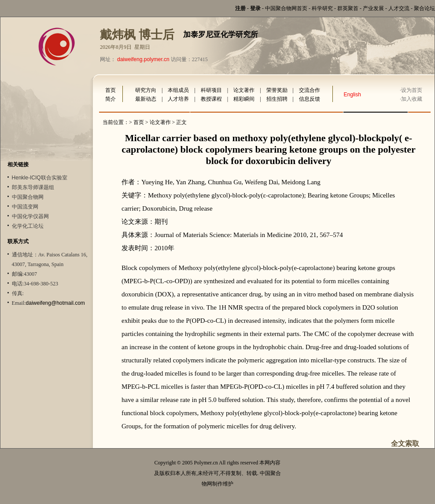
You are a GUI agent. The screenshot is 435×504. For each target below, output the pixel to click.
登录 (255, 8)
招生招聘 (277, 99)
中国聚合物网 (28, 197)
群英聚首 (348, 8)
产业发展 (373, 8)
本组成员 (178, 90)
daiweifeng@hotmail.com (55, 303)
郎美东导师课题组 (33, 187)
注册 (240, 8)
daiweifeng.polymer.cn (143, 59)
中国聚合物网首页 (286, 8)
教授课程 (211, 99)
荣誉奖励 (277, 90)
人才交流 (399, 8)
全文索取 (405, 444)
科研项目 (211, 90)
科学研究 (322, 8)
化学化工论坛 (28, 226)
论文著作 (244, 90)
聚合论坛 (424, 8)
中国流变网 (25, 207)
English (352, 95)
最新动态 (146, 99)
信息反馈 (310, 99)
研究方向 (146, 90)
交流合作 (310, 90)
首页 (111, 90)
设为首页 (412, 90)
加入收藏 (412, 99)
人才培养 (178, 99)
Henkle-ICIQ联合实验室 (40, 178)
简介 (111, 99)
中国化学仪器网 (30, 216)
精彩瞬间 (244, 99)
